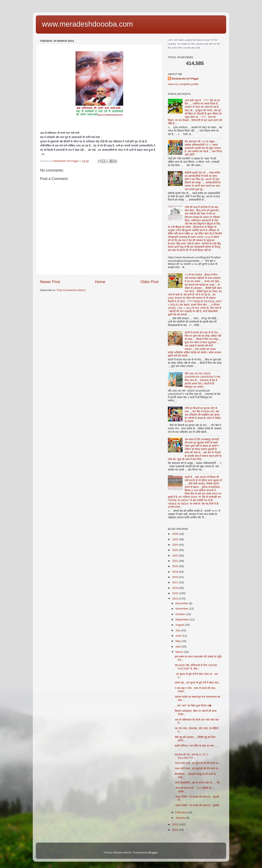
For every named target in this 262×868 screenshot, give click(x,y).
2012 (176, 830)
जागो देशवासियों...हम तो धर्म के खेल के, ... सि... (198, 783)
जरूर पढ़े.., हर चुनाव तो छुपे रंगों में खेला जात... (198, 683)
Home (100, 282)
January (181, 818)
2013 (176, 824)
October (181, 614)
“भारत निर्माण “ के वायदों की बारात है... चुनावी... (198, 805)
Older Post (150, 282)
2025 (176, 539)
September (183, 619)
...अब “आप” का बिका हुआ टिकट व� (193, 706)
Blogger (153, 853)
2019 (176, 572)
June (179, 636)
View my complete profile (183, 84)
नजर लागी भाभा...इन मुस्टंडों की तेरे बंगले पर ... (198, 763)
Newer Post (50, 282)
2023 (176, 550)
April (179, 647)
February (181, 812)
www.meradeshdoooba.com (87, 24)
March (180, 652)
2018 (176, 577)
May (178, 641)
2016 (176, 588)
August (180, 625)
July (178, 630)
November (182, 609)
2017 (176, 582)
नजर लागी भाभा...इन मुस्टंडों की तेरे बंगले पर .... (198, 768)
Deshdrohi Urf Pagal (185, 79)
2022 (176, 556)
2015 (176, 593)
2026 (176, 534)
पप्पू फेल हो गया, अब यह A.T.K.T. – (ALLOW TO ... (193, 756)
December (182, 603)
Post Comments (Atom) (71, 290)
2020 (176, 566)
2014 (176, 599)
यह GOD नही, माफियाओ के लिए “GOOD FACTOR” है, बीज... (196, 667)
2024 (176, 545)
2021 (176, 561)
